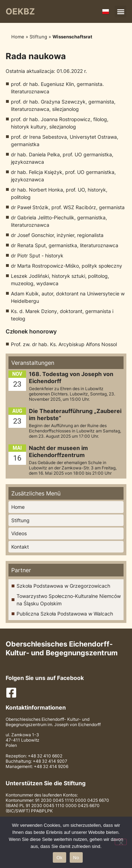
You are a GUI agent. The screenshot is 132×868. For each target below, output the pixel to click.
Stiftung (38, 37)
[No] (121, 842)
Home (18, 37)
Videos (19, 533)
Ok (59, 858)
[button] (121, 11)
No (76, 858)
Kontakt (20, 547)
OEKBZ (20, 11)
